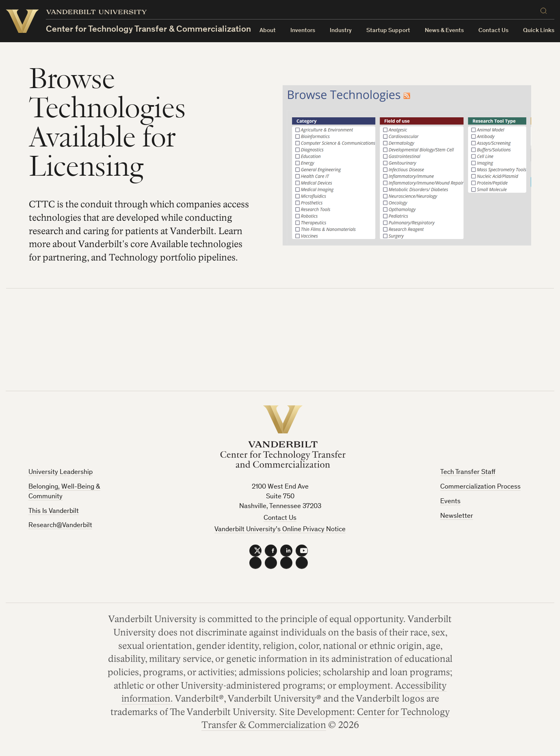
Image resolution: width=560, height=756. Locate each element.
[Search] (545, 11)
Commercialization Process (480, 487)
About (268, 31)
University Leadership (61, 473)
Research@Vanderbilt (60, 526)
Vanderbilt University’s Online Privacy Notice (280, 530)
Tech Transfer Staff (468, 473)
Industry (341, 31)
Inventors (303, 31)
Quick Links (539, 31)
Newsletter (457, 516)
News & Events (444, 31)
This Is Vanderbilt (54, 512)
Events (450, 502)
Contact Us (493, 31)
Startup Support (388, 31)
